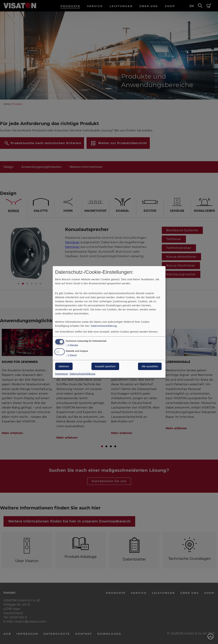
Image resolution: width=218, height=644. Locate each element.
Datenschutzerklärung (104, 326)
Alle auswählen (150, 366)
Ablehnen (64, 366)
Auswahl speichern (105, 366)
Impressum (62, 374)
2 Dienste (72, 345)
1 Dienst (71, 355)
